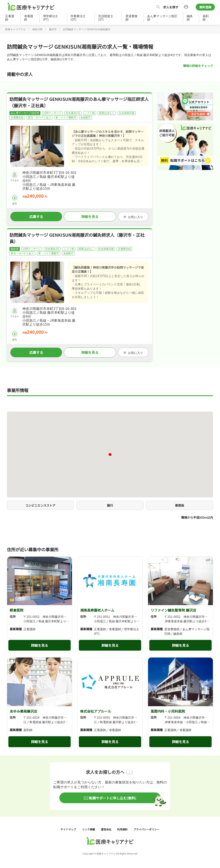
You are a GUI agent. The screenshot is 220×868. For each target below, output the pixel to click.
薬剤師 (206, 18)
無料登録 (205, 7)
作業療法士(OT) (78, 18)
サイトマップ (69, 829)
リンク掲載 (89, 829)
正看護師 (10, 18)
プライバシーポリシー (146, 829)
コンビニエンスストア (40, 505)
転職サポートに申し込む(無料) (112, 798)
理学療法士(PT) (50, 18)
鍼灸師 (190, 18)
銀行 (110, 505)
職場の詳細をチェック (198, 66)
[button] (110, 454)
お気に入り (133, 217)
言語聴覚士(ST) (106, 18)
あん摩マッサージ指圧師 (162, 18)
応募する (36, 217)
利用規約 (123, 829)
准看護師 (29, 18)
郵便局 (180, 505)
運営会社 (107, 829)
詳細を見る (90, 217)
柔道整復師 (131, 18)
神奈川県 (37, 29)
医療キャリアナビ (15, 29)
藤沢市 (53, 29)
